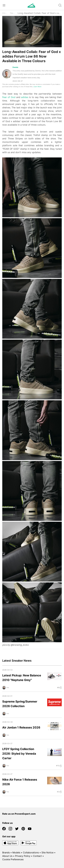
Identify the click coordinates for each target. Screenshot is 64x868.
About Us (7, 856)
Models (16, 852)
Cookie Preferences (13, 859)
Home (5, 13)
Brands (6, 852)
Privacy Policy (23, 856)
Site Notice (47, 852)
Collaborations (31, 852)
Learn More (37, 87)
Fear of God (9, 97)
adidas (25, 97)
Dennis (15, 67)
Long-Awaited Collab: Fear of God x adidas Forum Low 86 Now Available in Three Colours (40, 13)
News (13, 13)
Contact (37, 856)
